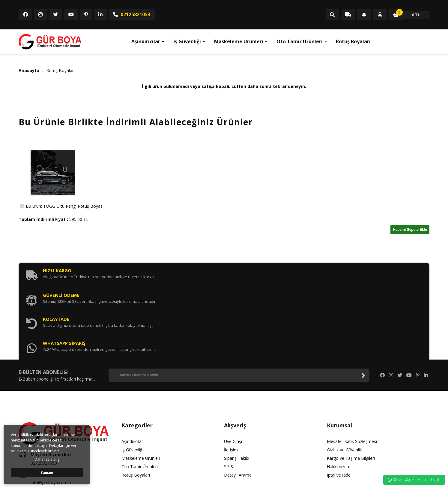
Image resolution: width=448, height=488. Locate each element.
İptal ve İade (339, 406)
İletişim (231, 380)
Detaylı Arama (238, 406)
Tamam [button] (47, 473)
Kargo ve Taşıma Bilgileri (351, 389)
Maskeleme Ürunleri (239, 41)
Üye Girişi (233, 372)
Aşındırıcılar (146, 41)
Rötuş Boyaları (353, 41)
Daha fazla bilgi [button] (48, 459)
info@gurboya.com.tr (51, 413)
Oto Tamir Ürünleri (300, 41)
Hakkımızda (338, 397)
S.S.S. (229, 397)
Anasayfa (29, 70)
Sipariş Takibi (237, 389)
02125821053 (132, 14)
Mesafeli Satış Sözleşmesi (352, 372)
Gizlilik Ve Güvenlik (344, 380)
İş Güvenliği (187, 41)
